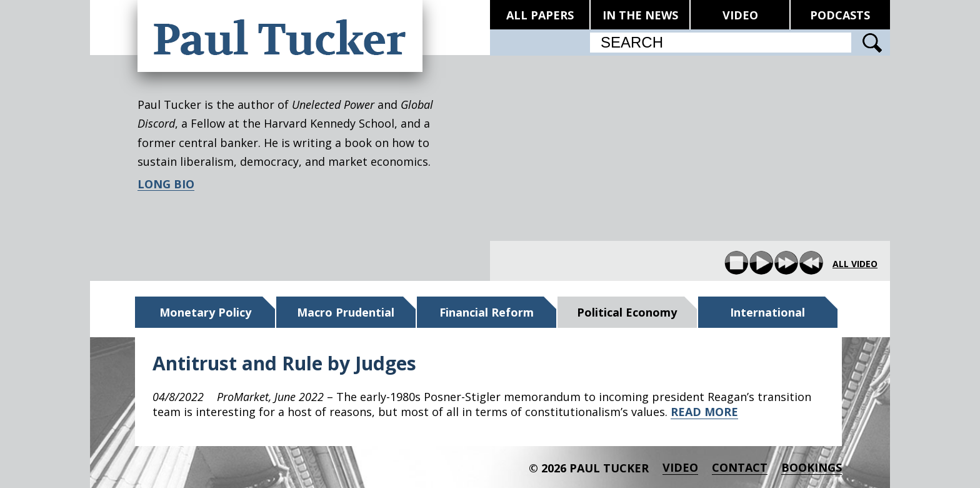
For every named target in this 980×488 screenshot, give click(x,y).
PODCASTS (840, 15)
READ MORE (704, 412)
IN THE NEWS (640, 15)
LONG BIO (166, 184)
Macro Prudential (346, 312)
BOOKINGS (812, 468)
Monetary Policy (205, 312)
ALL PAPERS (540, 15)
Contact (740, 468)
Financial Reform (487, 312)
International (767, 312)
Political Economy (627, 312)
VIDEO (740, 15)
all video (855, 264)
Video (680, 468)
